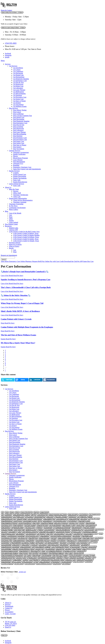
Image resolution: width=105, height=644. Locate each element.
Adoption (39, 527)
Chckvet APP (13, 230)
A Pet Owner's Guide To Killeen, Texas (26, 237)
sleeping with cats (77, 529)
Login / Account (10, 614)
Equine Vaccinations (20, 178)
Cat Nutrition (17, 95)
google (7, 57)
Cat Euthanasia (30, 564)
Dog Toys (84, 547)
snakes (25, 559)
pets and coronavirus (61, 523)
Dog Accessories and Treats (58, 514)
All (2, 512)
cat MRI (53, 540)
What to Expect (14, 246)
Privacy (7, 610)
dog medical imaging (89, 549)
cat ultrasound (22, 538)
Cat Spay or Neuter (19, 101)
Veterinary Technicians (21, 195)
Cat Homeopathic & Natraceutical (61, 536)
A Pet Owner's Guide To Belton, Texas (26, 233)
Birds (40, 521)
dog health (36, 523)
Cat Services (13, 66)
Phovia (15, 156)
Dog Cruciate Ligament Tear (23, 116)
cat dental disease (55, 525)
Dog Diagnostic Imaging (21, 121)
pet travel (63, 542)
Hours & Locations (15, 244)
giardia (34, 514)
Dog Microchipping (20, 134)
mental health (82, 551)
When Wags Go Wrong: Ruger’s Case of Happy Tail (22, 303)
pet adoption (20, 534)
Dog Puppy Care (19, 141)
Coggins (16, 173)
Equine (11, 221)
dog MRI (59, 557)
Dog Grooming (18, 127)
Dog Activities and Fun (8, 519)
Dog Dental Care (19, 117)
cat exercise (39, 549)
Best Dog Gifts (35, 551)
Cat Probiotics (72, 521)
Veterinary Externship (16, 204)
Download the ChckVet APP (74, 261)
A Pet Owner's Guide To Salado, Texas (26, 239)
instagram (8, 55)
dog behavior (99, 529)
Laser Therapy (18, 160)
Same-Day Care (88, 261)
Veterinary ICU (18, 163)
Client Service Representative (23, 200)
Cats (10, 215)
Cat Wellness (78, 534)
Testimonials (9, 606)
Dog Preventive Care (20, 140)
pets (94, 557)
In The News (13, 206)
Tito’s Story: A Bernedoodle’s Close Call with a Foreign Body (26, 287)
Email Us (8, 627)
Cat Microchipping (19, 94)
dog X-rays (69, 553)
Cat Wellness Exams (20, 106)
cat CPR (4, 531)
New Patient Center (11, 224)
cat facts (68, 549)
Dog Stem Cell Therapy (60, 555)
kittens (66, 557)
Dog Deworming (19, 119)
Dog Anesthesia (25, 547)
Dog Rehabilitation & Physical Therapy (22, 542)
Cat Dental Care (18, 75)
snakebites (88, 562)
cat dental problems (25, 523)
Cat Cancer (17, 70)
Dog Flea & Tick (19, 125)
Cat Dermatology (19, 77)
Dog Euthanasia (7, 516)
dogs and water (73, 514)
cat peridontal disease (63, 531)
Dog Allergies (77, 549)
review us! (22, 572)
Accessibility (9, 612)
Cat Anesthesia (18, 68)
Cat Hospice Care (62, 519)
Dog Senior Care (19, 143)
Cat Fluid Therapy (30, 525)
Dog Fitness (16, 544)
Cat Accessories (82, 542)
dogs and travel (27, 562)
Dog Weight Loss (87, 536)
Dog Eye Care (32, 557)
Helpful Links (14, 228)
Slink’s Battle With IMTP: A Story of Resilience (20, 311)
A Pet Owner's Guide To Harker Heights (26, 235)
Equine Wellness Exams (44, 564)
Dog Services (13, 108)
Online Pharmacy (26, 261)
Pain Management (19, 162)
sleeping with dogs (17, 527)
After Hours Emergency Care (11, 261)
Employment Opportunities (18, 198)
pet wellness (64, 544)
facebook (8, 53)
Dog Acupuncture (19, 540)
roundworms (18, 521)
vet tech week (19, 564)
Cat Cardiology (18, 71)
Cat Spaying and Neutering (62, 527)
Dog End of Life (70, 559)
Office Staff (17, 193)
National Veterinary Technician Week (53, 559)
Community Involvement (17, 208)
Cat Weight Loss (18, 516)
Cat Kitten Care (18, 86)
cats (19, 531)
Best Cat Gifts (34, 553)
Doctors (16, 191)
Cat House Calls (7, 540)
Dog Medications (7, 521)
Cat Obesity (71, 542)
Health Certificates (19, 154)
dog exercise (23, 553)
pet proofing (92, 547)
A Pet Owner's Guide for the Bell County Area (24, 232)
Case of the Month (15, 213)
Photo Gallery (14, 209)
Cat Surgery (17, 103)
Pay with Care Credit (57, 261)
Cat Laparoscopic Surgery (10, 553)
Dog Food (50, 516)
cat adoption (99, 538)
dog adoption (45, 536)
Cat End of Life (21, 557)
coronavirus (94, 540)
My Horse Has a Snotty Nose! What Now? (18, 343)
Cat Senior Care (18, 99)
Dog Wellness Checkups (30, 531)
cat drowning (48, 527)
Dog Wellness (33, 538)
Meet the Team (14, 189)
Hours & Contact (6, 10)
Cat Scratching (6, 544)
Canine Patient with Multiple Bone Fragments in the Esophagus (27, 327)
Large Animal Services (17, 184)
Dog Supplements (49, 519)
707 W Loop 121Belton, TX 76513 (11, 623)
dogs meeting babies (64, 538)
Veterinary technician (8, 557)
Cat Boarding (77, 538)
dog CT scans (16, 562)
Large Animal (14, 222)
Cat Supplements (94, 514)
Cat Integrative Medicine (54, 551)
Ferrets (82, 523)
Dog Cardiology (18, 114)
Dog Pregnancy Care (20, 138)
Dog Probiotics (18, 525)
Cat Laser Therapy (19, 90)
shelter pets (39, 542)
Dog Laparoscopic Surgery (21, 514)
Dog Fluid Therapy (89, 527)
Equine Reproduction (20, 182)
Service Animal (78, 553)
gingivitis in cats (31, 529)
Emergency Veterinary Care (22, 167)
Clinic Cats (17, 197)
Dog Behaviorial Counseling (10, 547)
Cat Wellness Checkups (9, 538)
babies (4, 536)
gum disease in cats (69, 525)
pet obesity (76, 536)
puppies (40, 529)
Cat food (54, 538)
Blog (7, 211)
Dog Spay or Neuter (20, 145)
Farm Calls (17, 180)
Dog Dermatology (7, 529)
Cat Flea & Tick (18, 82)
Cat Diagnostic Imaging (21, 79)
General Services (15, 151)
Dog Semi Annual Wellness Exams (23, 549)
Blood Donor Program (20, 158)
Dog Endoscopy (44, 538)
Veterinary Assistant (20, 202)
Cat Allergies (85, 544)
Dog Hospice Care (84, 521)
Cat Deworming (42, 514)
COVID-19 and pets (75, 555)
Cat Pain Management (35, 519)
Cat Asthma (61, 540)
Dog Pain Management (63, 529)
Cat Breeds (5, 542)
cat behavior (41, 534)
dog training (60, 549)
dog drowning (90, 523)
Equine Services (14, 171)
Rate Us (4, 635)
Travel (36, 562)
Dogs (11, 217)
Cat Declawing (18, 73)
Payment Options (15, 243)
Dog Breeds (57, 564)
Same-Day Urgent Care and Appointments (27, 169)
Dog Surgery (17, 147)
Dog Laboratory (18, 130)
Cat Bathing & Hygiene (89, 531)
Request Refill (37, 261)
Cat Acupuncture (91, 525)
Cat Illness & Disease (52, 542)
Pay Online (46, 261)
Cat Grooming (89, 529)
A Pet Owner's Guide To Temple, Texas (26, 241)
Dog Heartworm (18, 128)
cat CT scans (93, 542)
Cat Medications (19, 92)
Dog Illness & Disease (77, 557)
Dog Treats (25, 544)
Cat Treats (27, 555)
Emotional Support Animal (9, 551)
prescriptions (47, 521)
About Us (8, 187)
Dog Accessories (84, 540)
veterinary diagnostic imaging (41, 547)
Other (11, 219)
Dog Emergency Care (20, 123)
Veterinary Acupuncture (21, 152)
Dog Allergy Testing (20, 110)
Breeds (11, 248)
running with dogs (94, 519)
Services (8, 64)
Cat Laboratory (18, 88)
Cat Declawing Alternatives (60, 547)
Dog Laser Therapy (19, 132)
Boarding (16, 165)
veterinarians (55, 562)
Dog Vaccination (19, 149)
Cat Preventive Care (20, 97)
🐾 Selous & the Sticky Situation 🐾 (16, 295)
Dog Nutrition (18, 136)
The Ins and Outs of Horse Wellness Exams (18, 335)
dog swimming (22, 519)
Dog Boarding (6, 562)
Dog (43, 551)
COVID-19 (34, 544)
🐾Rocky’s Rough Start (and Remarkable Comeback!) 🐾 (25, 272)
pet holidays (66, 564)
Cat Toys (88, 557)
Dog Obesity (30, 540)
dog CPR (50, 534)
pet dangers (43, 553)
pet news (84, 519)
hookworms (72, 516)
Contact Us (9, 608)
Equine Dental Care (20, 174)
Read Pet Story (18, 276)
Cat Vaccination (18, 105)
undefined (8, 514)
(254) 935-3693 (11, 43)
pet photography (40, 516)
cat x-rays (69, 534)
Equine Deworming (20, 176)
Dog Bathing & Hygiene (56, 553)
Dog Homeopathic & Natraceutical (12, 555)
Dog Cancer (17, 112)
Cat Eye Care (73, 523)
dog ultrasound (76, 527)
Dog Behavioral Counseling (46, 557)
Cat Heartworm (18, 84)
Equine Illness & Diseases (85, 559)
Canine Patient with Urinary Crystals (16, 319)
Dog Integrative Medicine (9, 523)
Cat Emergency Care (20, 81)
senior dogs (80, 525)
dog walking (36, 555)
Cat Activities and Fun (42, 540)
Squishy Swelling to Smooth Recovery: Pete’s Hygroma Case (26, 280)
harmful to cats (76, 531)
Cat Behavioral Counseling (16, 536)
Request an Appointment (9, 255)
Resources (8, 226)
